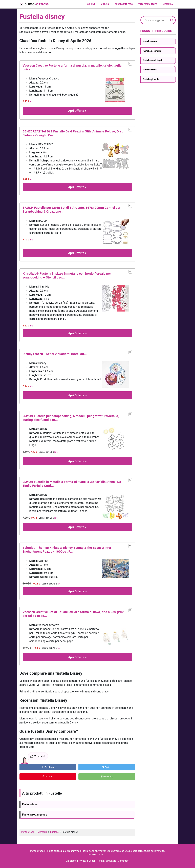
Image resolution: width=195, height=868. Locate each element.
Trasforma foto (124, 4)
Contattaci (123, 861)
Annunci (105, 4)
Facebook (48, 767)
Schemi (91, 4)
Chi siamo (71, 861)
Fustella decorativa (152, 51)
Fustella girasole (151, 79)
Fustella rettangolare (35, 815)
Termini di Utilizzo (107, 861)
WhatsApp (107, 777)
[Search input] (157, 20)
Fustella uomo (150, 41)
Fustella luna (30, 804)
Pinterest (48, 777)
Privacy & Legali (87, 861)
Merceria (168, 4)
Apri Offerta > (77, 111)
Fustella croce (150, 70)
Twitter (107, 767)
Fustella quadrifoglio (153, 60)
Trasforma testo (148, 4)
